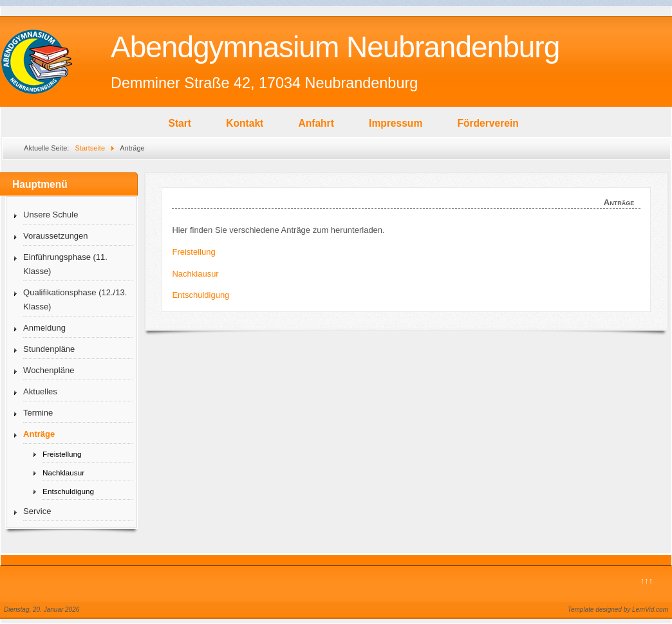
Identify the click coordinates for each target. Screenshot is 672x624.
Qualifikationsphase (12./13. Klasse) (75, 299)
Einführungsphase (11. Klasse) (65, 264)
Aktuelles (40, 391)
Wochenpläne (49, 370)
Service (37, 511)
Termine (38, 413)
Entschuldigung (68, 491)
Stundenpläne (49, 349)
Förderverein (488, 123)
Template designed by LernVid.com (618, 610)
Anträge (39, 434)
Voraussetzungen (55, 236)
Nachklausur (63, 473)
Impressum (396, 123)
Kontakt (245, 123)
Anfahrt (316, 123)
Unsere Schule (51, 215)
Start (180, 123)
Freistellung (62, 454)
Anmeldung (44, 328)
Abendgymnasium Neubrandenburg (335, 47)
